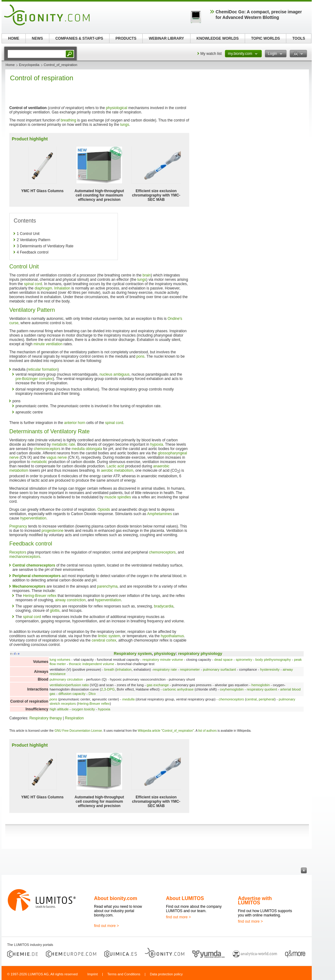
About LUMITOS (185, 898)
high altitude (59, 709)
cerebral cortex (104, 640)
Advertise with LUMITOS (255, 901)
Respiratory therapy (46, 718)
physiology (165, 653)
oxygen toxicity (83, 709)
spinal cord (33, 284)
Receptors (18, 552)
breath (109, 669)
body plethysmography (273, 660)
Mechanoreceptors (29, 586)
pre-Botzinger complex (34, 379)
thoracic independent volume (92, 664)
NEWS (38, 38)
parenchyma (107, 586)
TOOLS (299, 38)
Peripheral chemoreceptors (36, 576)
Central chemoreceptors (34, 565)
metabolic (39, 462)
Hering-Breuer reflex (40, 596)
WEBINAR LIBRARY (167, 38)
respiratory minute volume (163, 660)
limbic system (109, 636)
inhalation (124, 669)
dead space (223, 660)
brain (147, 275)
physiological (116, 108)
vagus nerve (57, 457)
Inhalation (62, 288)
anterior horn (75, 423)
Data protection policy (166, 974)
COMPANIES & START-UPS (79, 38)
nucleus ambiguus (115, 374)
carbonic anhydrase (178, 689)
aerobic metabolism (117, 470)
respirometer (190, 669)
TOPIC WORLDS (265, 38)
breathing (68, 120)
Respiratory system (133, 653)
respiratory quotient (262, 689)
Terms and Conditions (124, 974)
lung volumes (60, 660)
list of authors (207, 731)
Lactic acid (116, 466)
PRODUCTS (126, 38)
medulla (128, 699)
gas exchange (158, 685)
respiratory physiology (200, 653)
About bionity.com (116, 898)
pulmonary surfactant (219, 669)
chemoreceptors (47, 449)
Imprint (92, 974)
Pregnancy (18, 526)
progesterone (53, 531)
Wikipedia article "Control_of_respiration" (166, 731)
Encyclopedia (29, 65)
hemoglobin (261, 685)
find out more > (106, 926)
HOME (14, 38)
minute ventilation (48, 344)
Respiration (74, 718)
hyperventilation (33, 518)
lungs (125, 125)
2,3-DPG (108, 689)
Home (10, 65)
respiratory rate (165, 669)
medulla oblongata (87, 449)
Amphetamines (159, 514)
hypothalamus (172, 636)
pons (141, 356)
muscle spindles (118, 497)
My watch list (211, 54)
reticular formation (42, 369)
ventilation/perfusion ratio (69, 685)
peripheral (267, 699)
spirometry (244, 660)
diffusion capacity (72, 694)
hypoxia (156, 444)
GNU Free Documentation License (78, 731)
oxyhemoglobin (232, 689)
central (251, 699)
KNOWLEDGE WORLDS (218, 38)
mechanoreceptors (25, 557)
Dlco (92, 694)
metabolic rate (63, 444)
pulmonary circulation (66, 679)
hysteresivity (270, 669)
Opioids (104, 510)
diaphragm (43, 288)
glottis (55, 611)
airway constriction (70, 600)
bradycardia (164, 606)
